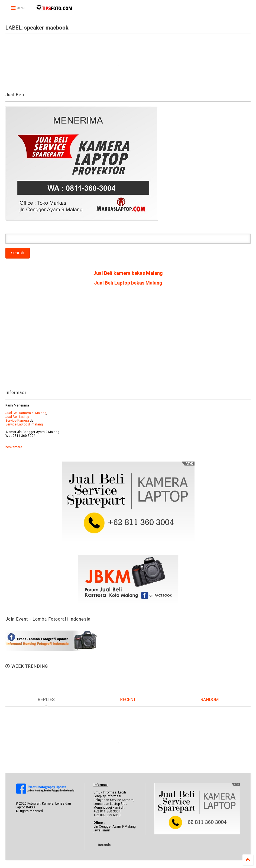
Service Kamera (17, 421)
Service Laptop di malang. (25, 424)
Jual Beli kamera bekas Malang (128, 273)
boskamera (14, 447)
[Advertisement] (128, 340)
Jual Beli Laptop (17, 417)
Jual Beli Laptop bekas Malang (128, 283)
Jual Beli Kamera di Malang (26, 413)
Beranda (104, 845)
